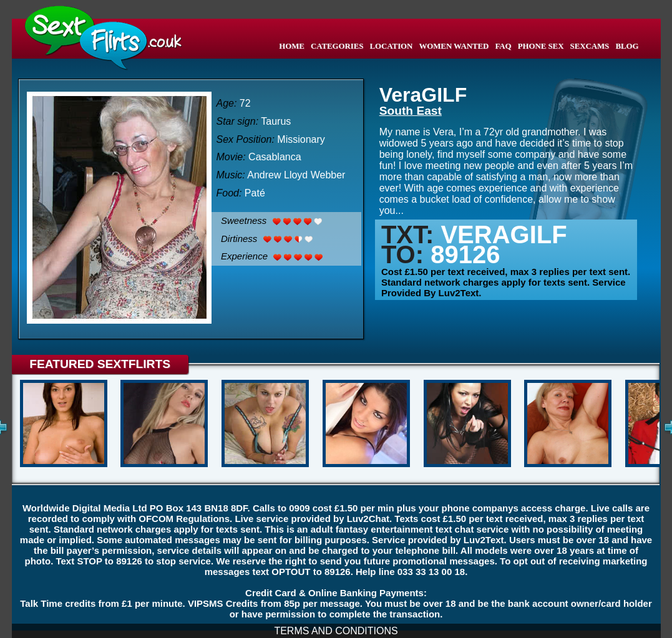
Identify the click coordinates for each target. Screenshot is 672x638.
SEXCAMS (590, 46)
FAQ (504, 46)
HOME (292, 46)
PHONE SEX (541, 46)
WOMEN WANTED (454, 46)
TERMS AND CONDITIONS (336, 631)
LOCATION (392, 46)
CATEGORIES (337, 46)
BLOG (627, 46)
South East (411, 111)
